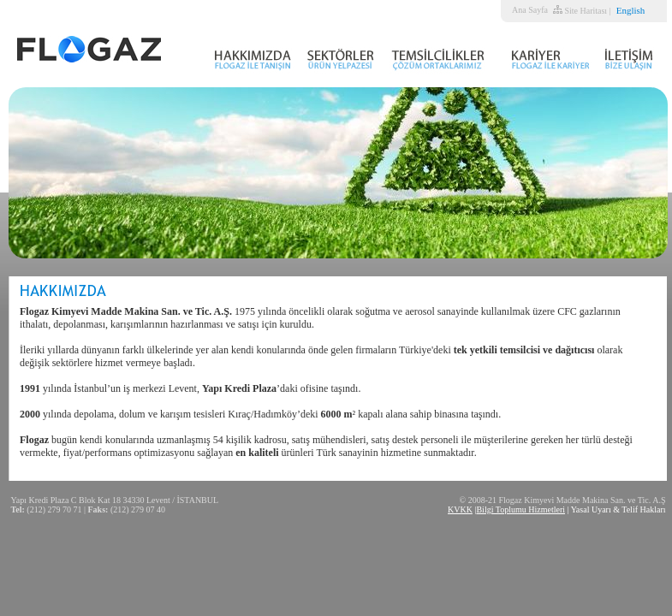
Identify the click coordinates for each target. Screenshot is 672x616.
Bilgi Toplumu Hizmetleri (520, 509)
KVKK (460, 509)
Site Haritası (586, 11)
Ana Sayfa (530, 10)
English (631, 10)
